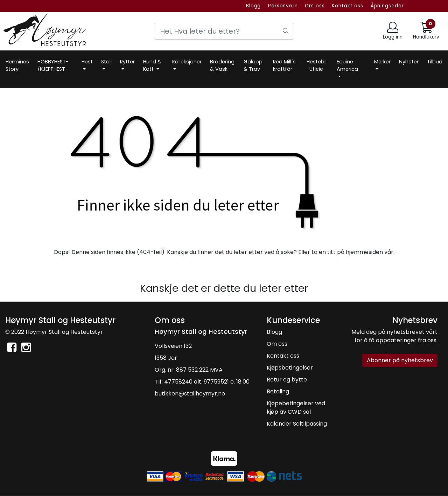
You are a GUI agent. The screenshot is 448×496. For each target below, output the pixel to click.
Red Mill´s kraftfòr (284, 66)
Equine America (347, 66)
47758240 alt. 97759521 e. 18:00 (207, 382)
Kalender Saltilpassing (297, 424)
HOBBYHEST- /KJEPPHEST (53, 66)
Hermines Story (17, 66)
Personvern (283, 6)
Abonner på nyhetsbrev (400, 360)
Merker (382, 62)
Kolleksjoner (187, 62)
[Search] (224, 31)
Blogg (253, 6)
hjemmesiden (364, 252)
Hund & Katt (152, 66)
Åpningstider (387, 6)
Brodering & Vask (222, 66)
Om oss (315, 6)
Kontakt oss (347, 6)
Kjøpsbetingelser (290, 368)
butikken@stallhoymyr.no (190, 394)
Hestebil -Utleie (317, 66)
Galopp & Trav (253, 66)
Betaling (278, 391)
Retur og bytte (287, 380)
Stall (106, 62)
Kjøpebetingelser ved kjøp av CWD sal (296, 408)
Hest (87, 62)
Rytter (127, 62)
